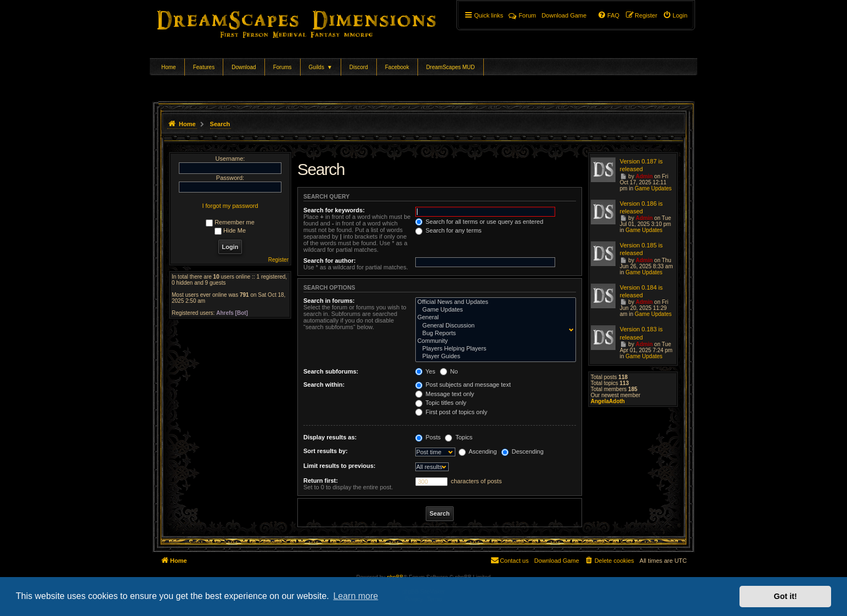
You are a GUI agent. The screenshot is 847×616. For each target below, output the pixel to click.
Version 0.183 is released (641, 333)
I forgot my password (230, 206)
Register (278, 260)
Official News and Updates (493, 302)
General (493, 318)
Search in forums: (329, 301)
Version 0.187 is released (641, 165)
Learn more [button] (355, 596)
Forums (283, 67)
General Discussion (493, 326)
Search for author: (329, 261)
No (449, 371)
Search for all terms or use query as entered (479, 222)
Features (204, 67)
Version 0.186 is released (641, 207)
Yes (425, 371)
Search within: (324, 385)
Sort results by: (326, 451)
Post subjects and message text (463, 385)
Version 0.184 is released (641, 291)
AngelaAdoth (608, 401)
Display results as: (330, 437)
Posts (428, 437)
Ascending (478, 451)
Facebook (397, 67)
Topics (459, 437)
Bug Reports (493, 334)
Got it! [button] (786, 596)
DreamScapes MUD (451, 67)
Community (493, 341)
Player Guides (493, 357)
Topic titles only (441, 403)
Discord (359, 67)
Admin (644, 176)
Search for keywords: (334, 210)
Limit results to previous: (339, 466)
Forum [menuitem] (522, 15)
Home (169, 67)
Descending (523, 451)
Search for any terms (448, 230)
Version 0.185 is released (641, 249)
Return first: (321, 481)
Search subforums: (331, 371)
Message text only (445, 394)
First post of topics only (451, 412)
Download (244, 67)
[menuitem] (675, 15)
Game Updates (493, 310)
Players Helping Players (493, 349)
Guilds (321, 67)
